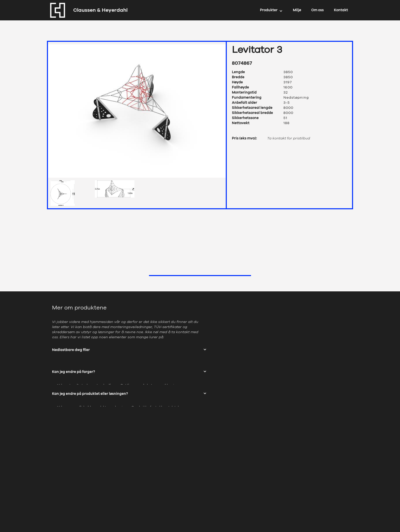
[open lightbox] (137, 110)
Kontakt (341, 10)
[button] (271, 10)
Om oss (317, 10)
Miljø (297, 10)
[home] (87, 10)
